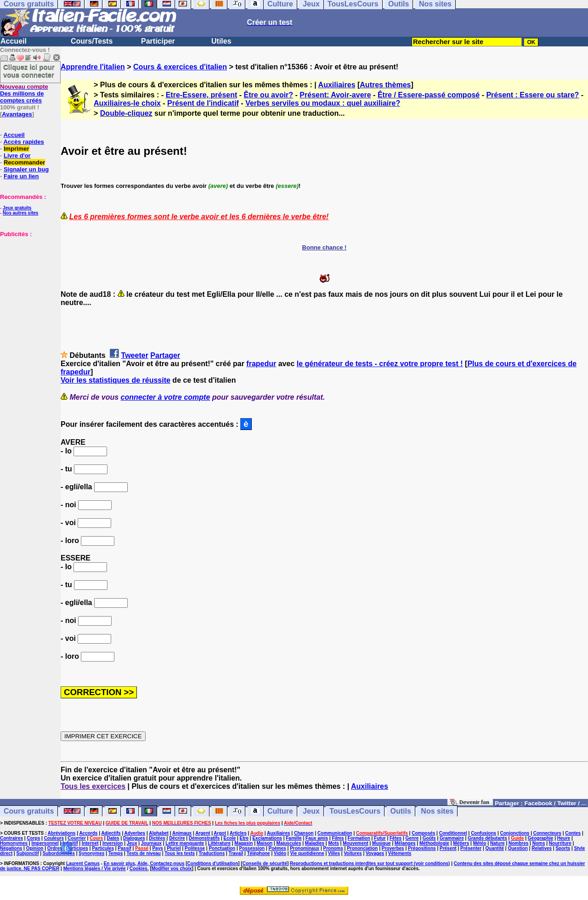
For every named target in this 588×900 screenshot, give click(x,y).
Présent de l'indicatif (203, 103)
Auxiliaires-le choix (127, 103)
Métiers (461, 843)
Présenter (471, 848)
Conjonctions (515, 833)
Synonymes (91, 853)
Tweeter (135, 355)
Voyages (375, 853)
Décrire (177, 838)
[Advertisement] (28, 283)
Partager (165, 355)
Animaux (182, 833)
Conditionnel (453, 833)
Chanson (304, 833)
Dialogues (134, 838)
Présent (448, 848)
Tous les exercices (93, 786)
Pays (157, 848)
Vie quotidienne (307, 853)
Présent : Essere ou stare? (532, 95)
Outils (401, 811)
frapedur (261, 364)
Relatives (542, 848)
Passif (124, 848)
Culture (280, 811)
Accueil (14, 41)
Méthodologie (434, 843)
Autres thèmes (385, 85)
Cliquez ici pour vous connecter (29, 71)
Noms (539, 843)
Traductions (212, 853)
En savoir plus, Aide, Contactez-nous (144, 863)
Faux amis (317, 838)
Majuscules (289, 843)
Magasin (243, 843)
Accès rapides (23, 142)
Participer (158, 41)
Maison (265, 843)
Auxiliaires (337, 85)
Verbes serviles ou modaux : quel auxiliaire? (323, 103)
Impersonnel (45, 843)
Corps (33, 838)
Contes (573, 833)
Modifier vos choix (172, 869)
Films (338, 838)
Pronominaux (305, 848)
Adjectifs (111, 833)
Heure (564, 838)
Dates (113, 838)
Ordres (55, 848)
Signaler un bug (26, 169)
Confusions (483, 833)
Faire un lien (21, 176)
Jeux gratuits (17, 208)
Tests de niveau (144, 853)
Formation (359, 838)
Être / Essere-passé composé (429, 95)
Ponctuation (222, 848)
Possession (252, 848)
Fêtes (396, 838)
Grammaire (452, 838)
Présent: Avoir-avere (335, 95)
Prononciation (362, 848)
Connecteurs (547, 833)
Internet (90, 843)
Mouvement (356, 843)
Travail (236, 853)
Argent (203, 833)
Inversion (113, 843)
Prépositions (422, 848)
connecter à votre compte (166, 397)
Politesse (195, 848)
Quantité (495, 848)
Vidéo (280, 853)
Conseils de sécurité (265, 863)
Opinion (35, 848)
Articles (238, 833)
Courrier (76, 838)
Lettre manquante (185, 843)
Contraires (11, 838)
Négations (11, 848)
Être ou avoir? (269, 95)
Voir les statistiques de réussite (116, 380)
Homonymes (14, 843)
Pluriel (174, 848)
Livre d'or (17, 156)
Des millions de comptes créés (24, 93)
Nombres (518, 843)
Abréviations (62, 833)
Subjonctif (28, 853)
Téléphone (259, 853)
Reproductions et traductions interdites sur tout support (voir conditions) (370, 863)
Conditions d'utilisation (213, 863)
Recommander (24, 162)
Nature (498, 843)
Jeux (311, 811)
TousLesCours (355, 811)
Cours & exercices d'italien (180, 67)
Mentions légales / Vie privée (95, 869)
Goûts (429, 838)
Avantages (17, 114)
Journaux (151, 843)
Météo (480, 843)
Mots (333, 843)
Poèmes (277, 848)
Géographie (541, 838)
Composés (423, 833)
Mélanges (405, 843)
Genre (412, 838)
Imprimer (17, 149)
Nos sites (437, 811)
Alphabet (159, 833)
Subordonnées (59, 853)
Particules (103, 848)
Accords (88, 833)
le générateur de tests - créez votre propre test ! (380, 364)
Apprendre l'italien (93, 67)
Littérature (219, 843)
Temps (116, 853)
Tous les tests (180, 853)
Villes (334, 853)
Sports (563, 848)
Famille (294, 838)
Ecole (230, 838)
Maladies (315, 843)
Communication (335, 833)
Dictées (157, 838)
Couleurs (54, 838)
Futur (380, 838)
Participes (77, 848)
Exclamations (267, 838)
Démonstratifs (204, 838)
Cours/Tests (92, 41)
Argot (220, 833)
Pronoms (333, 848)
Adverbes (135, 833)
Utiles (221, 41)
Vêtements (400, 853)
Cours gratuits (29, 811)
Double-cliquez (126, 113)
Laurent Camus (83, 863)
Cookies (139, 869)
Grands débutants (487, 838)
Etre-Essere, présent (202, 95)
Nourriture (560, 843)
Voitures (353, 853)
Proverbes (393, 848)
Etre (244, 838)
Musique (382, 843)
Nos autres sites (20, 213)
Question (517, 848)
